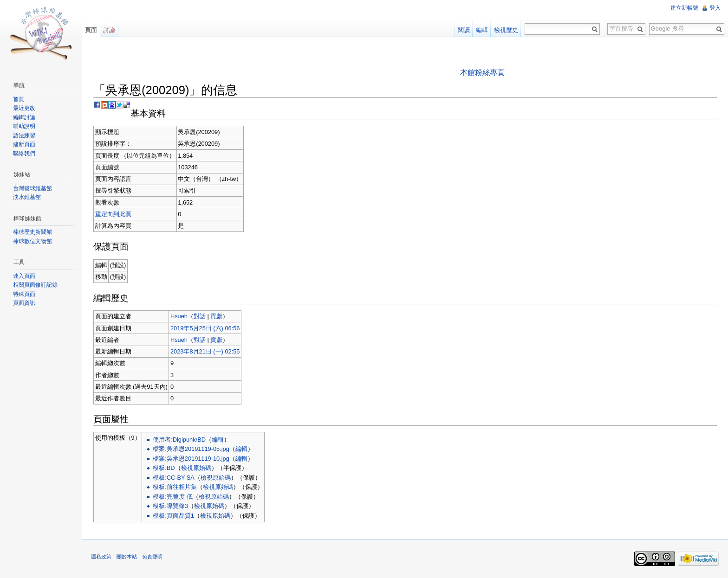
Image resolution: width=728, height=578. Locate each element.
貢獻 (216, 316)
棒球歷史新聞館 (32, 232)
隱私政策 (101, 557)
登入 (715, 8)
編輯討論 (24, 117)
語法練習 (24, 135)
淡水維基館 (27, 197)
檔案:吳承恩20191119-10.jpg (191, 459)
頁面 (91, 30)
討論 (109, 30)
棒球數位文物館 (32, 241)
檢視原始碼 (196, 468)
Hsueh (179, 316)
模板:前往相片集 (175, 487)
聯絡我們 (24, 154)
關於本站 (127, 557)
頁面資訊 (24, 303)
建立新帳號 (684, 8)
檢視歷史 (506, 30)
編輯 (218, 440)
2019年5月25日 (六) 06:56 (205, 328)
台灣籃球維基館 (32, 188)
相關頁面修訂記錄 (35, 285)
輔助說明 (24, 126)
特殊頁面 (24, 294)
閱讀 (464, 30)
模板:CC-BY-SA (174, 478)
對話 (200, 316)
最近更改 (24, 108)
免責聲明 (152, 557)
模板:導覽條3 (170, 506)
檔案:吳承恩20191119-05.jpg (191, 449)
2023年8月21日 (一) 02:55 (205, 351)
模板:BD (164, 468)
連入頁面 (24, 276)
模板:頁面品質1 (173, 516)
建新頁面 (24, 144)
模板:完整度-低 (173, 497)
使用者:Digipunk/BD (179, 440)
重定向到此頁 (113, 214)
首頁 (19, 99)
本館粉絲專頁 (482, 73)
